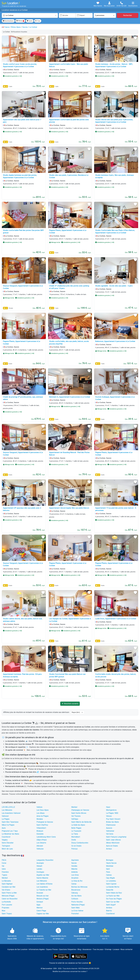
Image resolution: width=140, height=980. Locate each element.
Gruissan (40, 893)
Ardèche (74, 872)
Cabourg (74, 893)
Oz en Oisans (76, 846)
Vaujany (5, 840)
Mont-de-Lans (7, 849)
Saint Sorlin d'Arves (79, 813)
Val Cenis (110, 834)
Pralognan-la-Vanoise (45, 822)
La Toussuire (76, 831)
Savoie (74, 863)
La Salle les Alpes (78, 825)
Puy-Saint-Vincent (113, 819)
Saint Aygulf (111, 905)
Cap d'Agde (110, 878)
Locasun (116, 949)
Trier (38, 21)
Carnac (74, 884)
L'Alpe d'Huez (42, 840)
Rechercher (128, 15)
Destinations (8, 21)
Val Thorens (76, 816)
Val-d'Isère (6, 890)
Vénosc (109, 816)
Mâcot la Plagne (8, 825)
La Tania (75, 834)
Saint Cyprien (111, 884)
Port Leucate (7, 905)
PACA (4, 860)
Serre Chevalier (8, 843)
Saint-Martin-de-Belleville (81, 822)
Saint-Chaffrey (42, 825)
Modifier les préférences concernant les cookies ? (70, 971)
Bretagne (110, 860)
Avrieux (109, 849)
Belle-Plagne (76, 828)
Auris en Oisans (112, 846)
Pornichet (75, 914)
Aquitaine (75, 860)
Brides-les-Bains (112, 822)
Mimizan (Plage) (8, 896)
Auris (4, 828)
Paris (108, 872)
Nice (4, 911)
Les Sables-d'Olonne (44, 884)
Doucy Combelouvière (80, 843)
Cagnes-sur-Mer (43, 914)
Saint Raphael (7, 884)
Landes (39, 869)
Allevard (40, 846)
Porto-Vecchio (77, 902)
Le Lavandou (111, 881)
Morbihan (110, 866)
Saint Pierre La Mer (9, 893)
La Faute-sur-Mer (113, 896)
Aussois (109, 828)
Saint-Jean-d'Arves (113, 840)
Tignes (4, 875)
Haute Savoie (111, 863)
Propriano (5, 908)
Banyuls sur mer (43, 896)
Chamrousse (111, 825)
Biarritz (109, 911)
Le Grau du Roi (77, 881)
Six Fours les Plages (114, 899)
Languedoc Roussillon (45, 860)
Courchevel (6, 837)
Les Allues (41, 813)
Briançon (40, 831)
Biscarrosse (76, 890)
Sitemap (108, 949)
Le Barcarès (6, 881)
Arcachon (75, 878)
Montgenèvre (111, 810)
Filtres (20, 21)
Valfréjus (75, 819)
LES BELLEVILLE (8, 807)
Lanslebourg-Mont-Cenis (46, 837)
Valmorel (5, 816)
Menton (40, 908)
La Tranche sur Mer (44, 890)
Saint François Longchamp (116, 837)
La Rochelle (6, 902)
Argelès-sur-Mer (43, 875)
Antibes (109, 908)
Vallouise (40, 849)
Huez (108, 807)
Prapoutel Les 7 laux (10, 831)
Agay (38, 905)
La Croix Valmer (77, 911)
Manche (74, 869)
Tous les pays (98, 949)
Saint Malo (75, 908)
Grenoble (40, 834)
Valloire (39, 807)
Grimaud (40, 902)
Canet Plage (41, 911)
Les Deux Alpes (43, 810)
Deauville (110, 890)
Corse (4, 863)
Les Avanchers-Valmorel (11, 813)
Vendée (74, 866)
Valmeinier (110, 831)
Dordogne (40, 872)
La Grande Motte (113, 887)
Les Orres (75, 875)
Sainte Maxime (42, 878)
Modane (40, 819)
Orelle (74, 840)
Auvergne (40, 863)
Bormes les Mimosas (79, 887)
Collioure (75, 899)
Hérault (39, 866)
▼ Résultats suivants (70, 704)
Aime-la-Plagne (43, 816)
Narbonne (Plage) (78, 905)
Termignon (6, 846)
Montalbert (76, 837)
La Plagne (6, 819)
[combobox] (30, 15)
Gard (108, 869)
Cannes (109, 875)
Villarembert (41, 828)
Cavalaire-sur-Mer (9, 887)
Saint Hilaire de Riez (114, 893)
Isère (4, 869)
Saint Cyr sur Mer (113, 902)
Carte (30, 21)
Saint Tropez (7, 914)
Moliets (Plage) (43, 899)
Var (3, 866)
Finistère (5, 872)
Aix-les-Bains (76, 896)
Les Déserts (41, 843)
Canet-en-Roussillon (10, 899)
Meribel (74, 807)
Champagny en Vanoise (80, 810)
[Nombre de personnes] (105, 15)
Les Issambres (42, 887)
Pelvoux (74, 849)
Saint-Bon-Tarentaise (10, 822)
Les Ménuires (7, 810)
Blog (79, 949)
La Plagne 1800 (112, 813)
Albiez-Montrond (113, 843)
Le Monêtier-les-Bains (10, 834)
